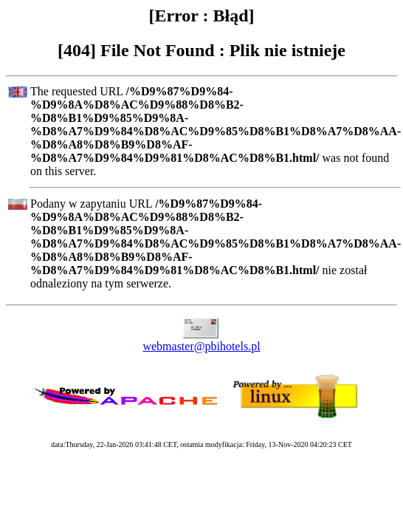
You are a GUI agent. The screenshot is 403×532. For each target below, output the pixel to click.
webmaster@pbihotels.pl (201, 346)
